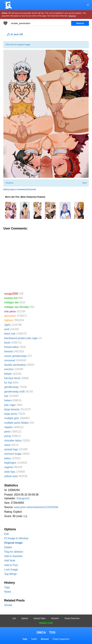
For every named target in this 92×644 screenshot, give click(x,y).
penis (7, 432)
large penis (11, 414)
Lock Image (11, 570)
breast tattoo (12, 347)
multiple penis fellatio (17, 423)
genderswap (11, 387)
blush (7, 343)
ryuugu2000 (11, 294)
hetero (8, 400)
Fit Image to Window (16, 538)
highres (9, 320)
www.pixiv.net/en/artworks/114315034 (36, 507)
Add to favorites (13, 556)
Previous (9, 183)
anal (7, 329)
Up (25, 516)
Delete (8, 547)
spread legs (11, 449)
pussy (8, 436)
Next (84, 183)
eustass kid (11, 298)
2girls (7, 325)
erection (9, 369)
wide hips (10, 472)
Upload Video (39, 618)
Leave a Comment (18, 189)
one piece (10, 311)
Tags (7, 587)
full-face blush (12, 378)
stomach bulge (13, 454)
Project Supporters (61, 639)
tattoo (8, 458)
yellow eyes (11, 476)
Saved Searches (72, 618)
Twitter (34, 639)
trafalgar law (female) (17, 307)
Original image (13, 543)
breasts (9, 351)
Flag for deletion (14, 552)
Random (55, 618)
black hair (10, 334)
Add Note (10, 561)
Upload (25, 618)
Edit (7, 534)
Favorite (32, 189)
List (14, 618)
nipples (8, 427)
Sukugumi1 (23, 498)
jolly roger (10, 405)
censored (10, 360)
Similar (8, 605)
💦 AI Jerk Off (15, 34)
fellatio (8, 374)
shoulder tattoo (13, 441)
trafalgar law (11, 302)
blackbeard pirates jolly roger (21, 338)
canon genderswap (15, 356)
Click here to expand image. (18, 45)
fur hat (8, 383)
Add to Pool (11, 565)
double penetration (15, 365)
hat (6, 396)
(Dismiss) (72, 16)
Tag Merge (11, 574)
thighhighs (10, 463)
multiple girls (12, 418)
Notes (8, 592)
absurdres (10, 316)
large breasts (12, 409)
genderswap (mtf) (14, 392)
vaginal (8, 467)
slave (7, 445)
